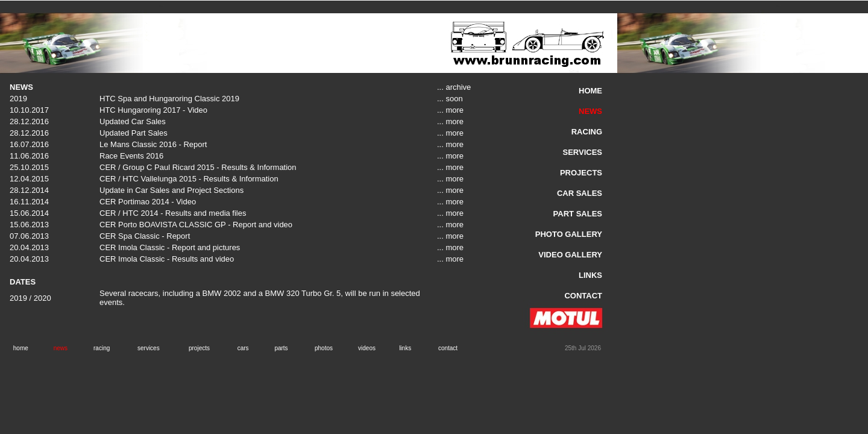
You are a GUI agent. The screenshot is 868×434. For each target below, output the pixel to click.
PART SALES (578, 214)
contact (448, 348)
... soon (450, 99)
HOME (590, 91)
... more (450, 110)
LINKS (590, 275)
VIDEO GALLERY (570, 255)
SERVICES (582, 152)
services (149, 348)
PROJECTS (581, 173)
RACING (587, 132)
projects (199, 348)
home (21, 348)
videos (367, 348)
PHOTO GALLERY (569, 234)
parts (281, 348)
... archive (454, 87)
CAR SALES (580, 193)
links (405, 348)
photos (324, 348)
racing (102, 348)
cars (243, 348)
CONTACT (583, 296)
